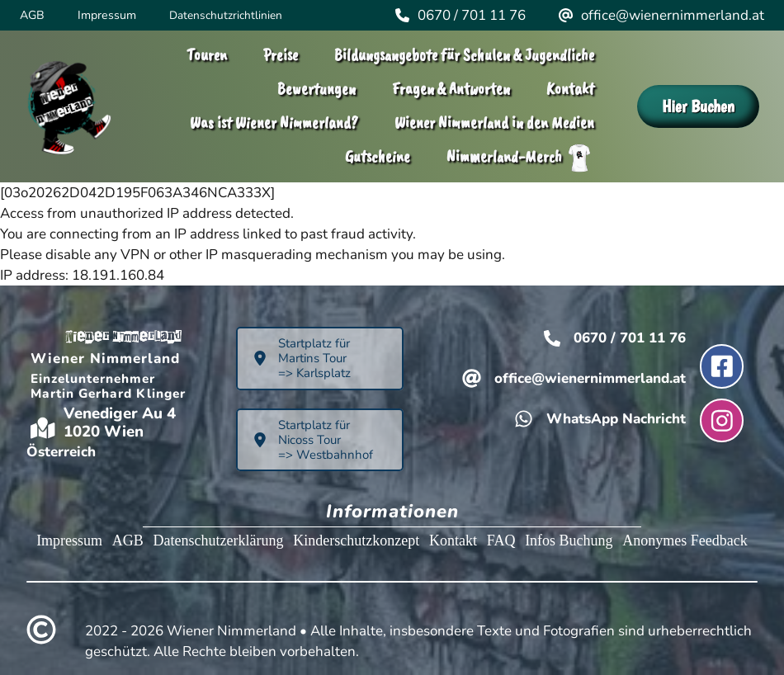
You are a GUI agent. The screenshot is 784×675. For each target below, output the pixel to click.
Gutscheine (378, 156)
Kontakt (570, 89)
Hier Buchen (698, 106)
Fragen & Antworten (451, 89)
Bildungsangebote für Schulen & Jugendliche (464, 55)
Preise (281, 55)
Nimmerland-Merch (520, 158)
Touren (207, 55)
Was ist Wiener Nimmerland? (274, 123)
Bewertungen (316, 89)
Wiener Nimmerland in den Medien (494, 123)
